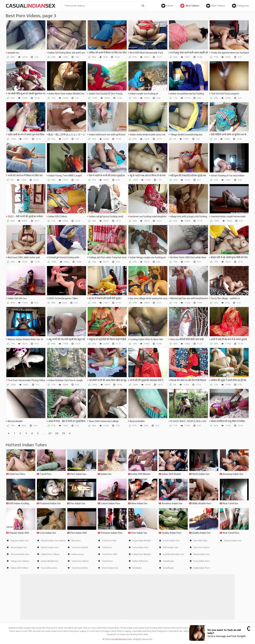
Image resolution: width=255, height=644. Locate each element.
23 (50, 433)
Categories (241, 6)
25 (64, 433)
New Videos (215, 6)
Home (167, 6)
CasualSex (31, 6)
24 (57, 433)
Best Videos (190, 6)
